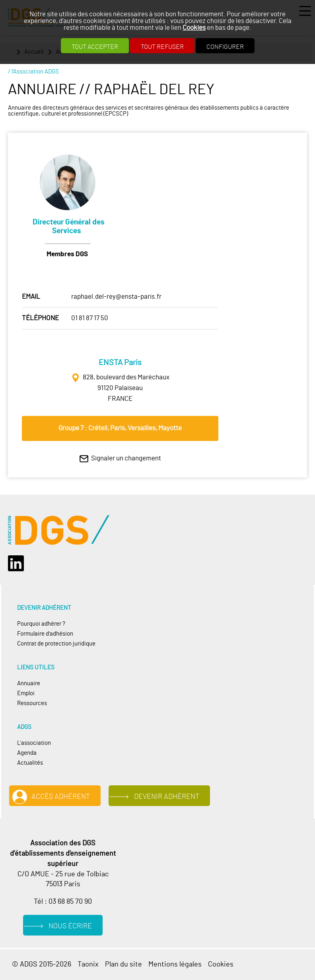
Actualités (30, 763)
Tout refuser (162, 47)
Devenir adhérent (167, 797)
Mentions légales (175, 965)
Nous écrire (70, 926)
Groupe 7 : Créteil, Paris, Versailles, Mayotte (120, 428)
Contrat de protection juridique (56, 644)
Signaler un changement (126, 458)
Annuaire (29, 683)
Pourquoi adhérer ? (41, 624)
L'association (34, 743)
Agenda (27, 753)
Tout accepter (95, 47)
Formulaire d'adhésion (45, 634)
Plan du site (123, 965)
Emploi (26, 693)
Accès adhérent (61, 797)
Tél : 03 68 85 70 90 (63, 902)
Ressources (32, 703)
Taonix (88, 965)
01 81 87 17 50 (90, 318)
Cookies (194, 28)
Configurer (225, 47)
